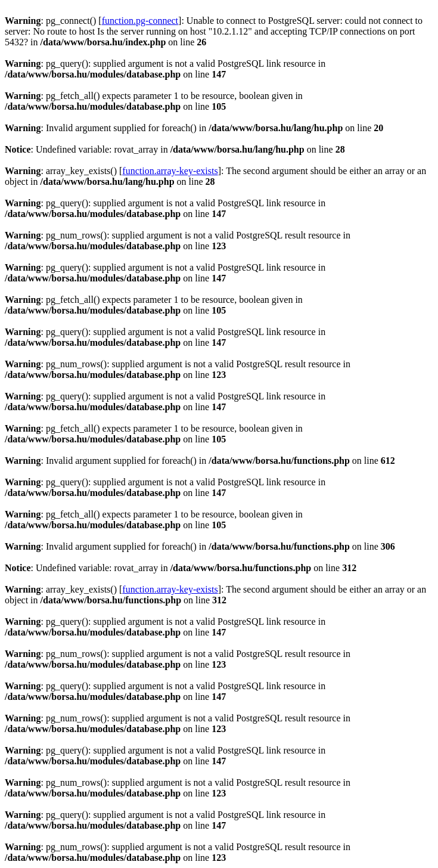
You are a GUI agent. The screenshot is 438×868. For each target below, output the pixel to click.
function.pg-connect (140, 21)
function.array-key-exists (170, 171)
